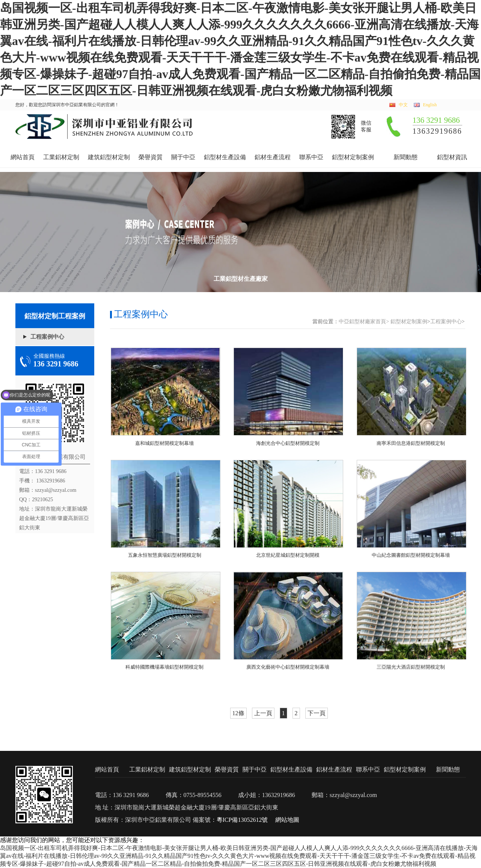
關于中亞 (183, 157)
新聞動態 (406, 157)
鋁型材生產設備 (225, 157)
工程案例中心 (47, 337)
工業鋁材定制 (61, 157)
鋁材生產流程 (273, 157)
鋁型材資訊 (452, 157)
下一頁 (317, 713)
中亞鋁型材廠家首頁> (364, 322)
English (430, 105)
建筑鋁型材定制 (109, 157)
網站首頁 (23, 157)
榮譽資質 (151, 157)
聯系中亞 (311, 157)
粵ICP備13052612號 (242, 820)
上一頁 (263, 713)
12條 (238, 713)
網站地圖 (287, 820)
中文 (403, 105)
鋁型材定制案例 (353, 157)
